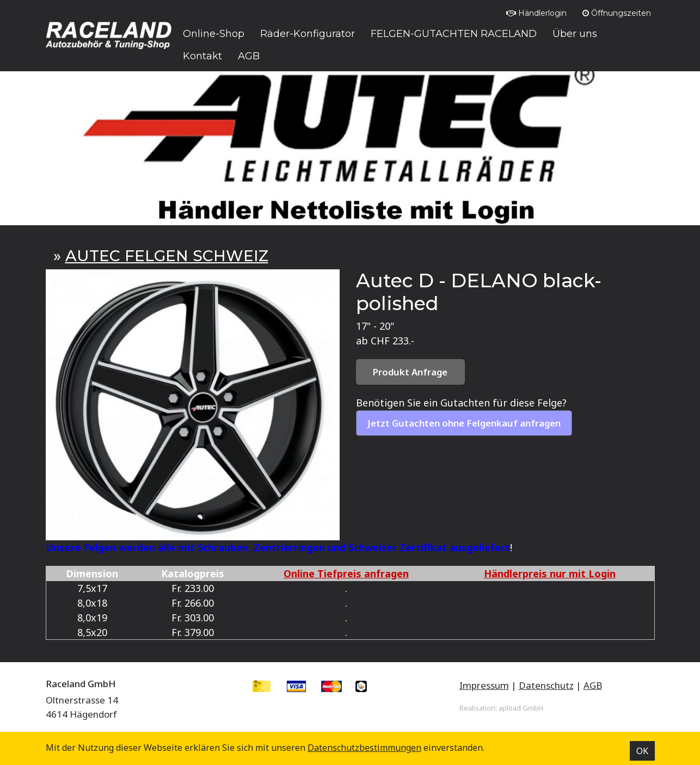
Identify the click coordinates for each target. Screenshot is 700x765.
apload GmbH (521, 708)
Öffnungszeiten (617, 13)
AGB (593, 685)
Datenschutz (546, 685)
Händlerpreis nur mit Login (550, 573)
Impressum (484, 685)
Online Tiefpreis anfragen (346, 573)
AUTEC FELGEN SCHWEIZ (167, 256)
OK (642, 751)
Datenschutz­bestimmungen (364, 748)
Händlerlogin (536, 13)
